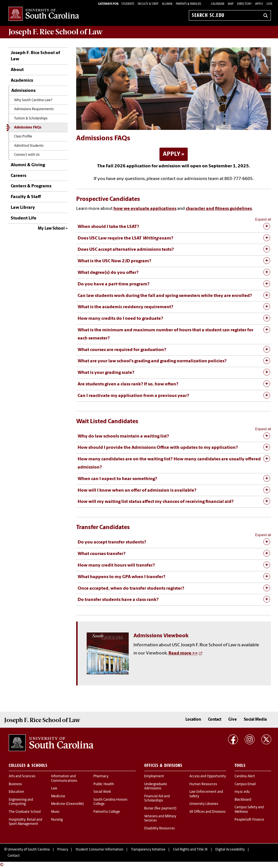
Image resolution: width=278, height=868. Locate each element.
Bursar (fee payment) (160, 809)
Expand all (263, 219)
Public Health (104, 784)
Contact (215, 720)
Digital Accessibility (230, 850)
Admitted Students (29, 146)
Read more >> (183, 653)
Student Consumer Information (99, 850)
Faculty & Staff (26, 197)
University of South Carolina (29, 850)
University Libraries (204, 804)
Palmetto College (107, 812)
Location (193, 720)
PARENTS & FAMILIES (189, 4)
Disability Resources (159, 829)
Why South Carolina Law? (33, 100)
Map (231, 4)
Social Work (102, 792)
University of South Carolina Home (44, 14)
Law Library (23, 208)
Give (269, 4)
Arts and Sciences (22, 776)
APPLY (172, 154)
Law (54, 789)
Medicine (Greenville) (67, 804)
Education (16, 792)
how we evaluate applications (145, 209)
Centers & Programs (31, 186)
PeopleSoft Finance (249, 820)
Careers (18, 176)
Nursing (57, 820)
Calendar (218, 4)
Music (55, 812)
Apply (259, 4)
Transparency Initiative (148, 850)
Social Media (255, 720)
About (17, 70)
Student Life (24, 218)
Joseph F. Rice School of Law (56, 32)
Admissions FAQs (28, 128)
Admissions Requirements (34, 109)
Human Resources (203, 784)
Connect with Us (27, 155)
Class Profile (23, 137)
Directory (244, 4)
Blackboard (243, 800)
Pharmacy (101, 776)
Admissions (23, 91)
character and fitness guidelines (219, 209)
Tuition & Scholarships (31, 119)
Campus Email (245, 784)
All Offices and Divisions (207, 812)
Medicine (58, 796)
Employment (154, 776)
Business (15, 784)
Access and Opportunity (208, 776)
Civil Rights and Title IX (190, 850)
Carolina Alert (245, 776)
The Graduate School (25, 812)
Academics (22, 81)
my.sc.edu (242, 792)
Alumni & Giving (28, 165)
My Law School (51, 229)
